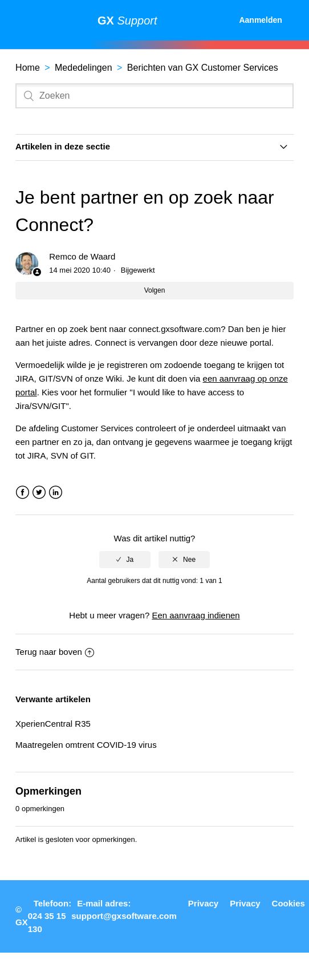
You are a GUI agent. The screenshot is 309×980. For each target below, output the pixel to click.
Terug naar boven (55, 652)
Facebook (23, 493)
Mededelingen (84, 68)
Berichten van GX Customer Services (203, 68)
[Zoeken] (154, 96)
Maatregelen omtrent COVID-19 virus (86, 745)
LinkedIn (56, 493)
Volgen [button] (155, 290)
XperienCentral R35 (53, 724)
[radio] (125, 560)
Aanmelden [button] (260, 20)
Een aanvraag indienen (196, 615)
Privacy (203, 903)
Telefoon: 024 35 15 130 (50, 916)
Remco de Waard (82, 256)
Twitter (39, 493)
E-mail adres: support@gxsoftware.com (124, 910)
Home (28, 68)
